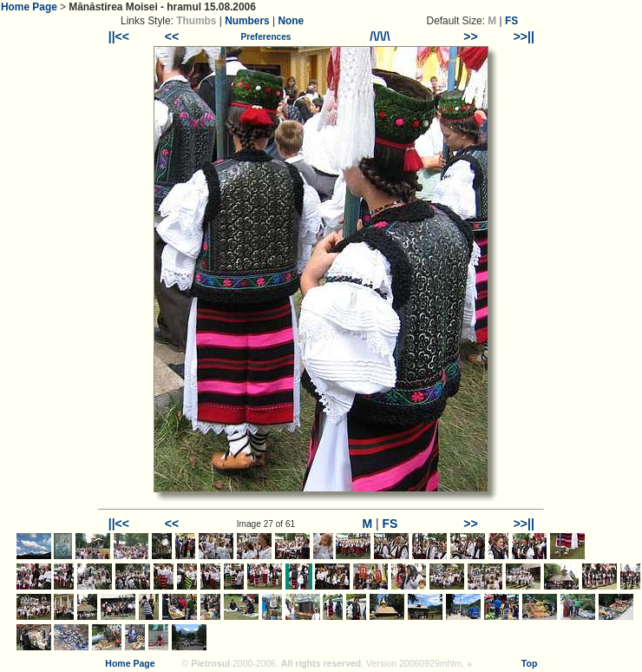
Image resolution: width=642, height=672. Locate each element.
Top (529, 663)
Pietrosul (210, 663)
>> (470, 36)
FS (511, 21)
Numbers (247, 21)
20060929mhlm (430, 663)
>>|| (524, 36)
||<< (119, 36)
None (291, 21)
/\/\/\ (380, 36)
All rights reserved (321, 663)
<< (172, 36)
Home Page (29, 7)
